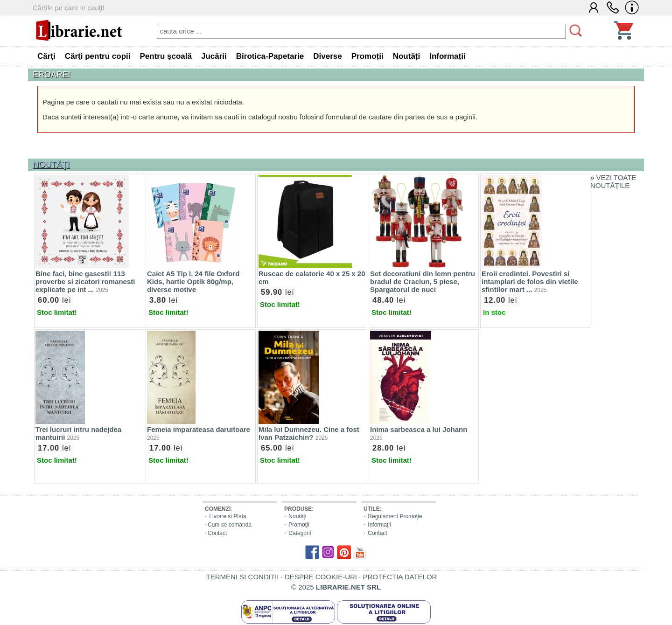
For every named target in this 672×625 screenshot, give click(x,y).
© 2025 (336, 587)
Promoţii (299, 525)
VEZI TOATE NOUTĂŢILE (613, 181)
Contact (217, 533)
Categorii (300, 533)
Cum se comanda (230, 525)
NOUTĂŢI (51, 165)
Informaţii (379, 525)
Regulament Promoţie (395, 516)
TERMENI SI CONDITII (243, 577)
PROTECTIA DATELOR (400, 577)
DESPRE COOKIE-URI (321, 577)
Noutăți (297, 516)
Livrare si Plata (227, 516)
